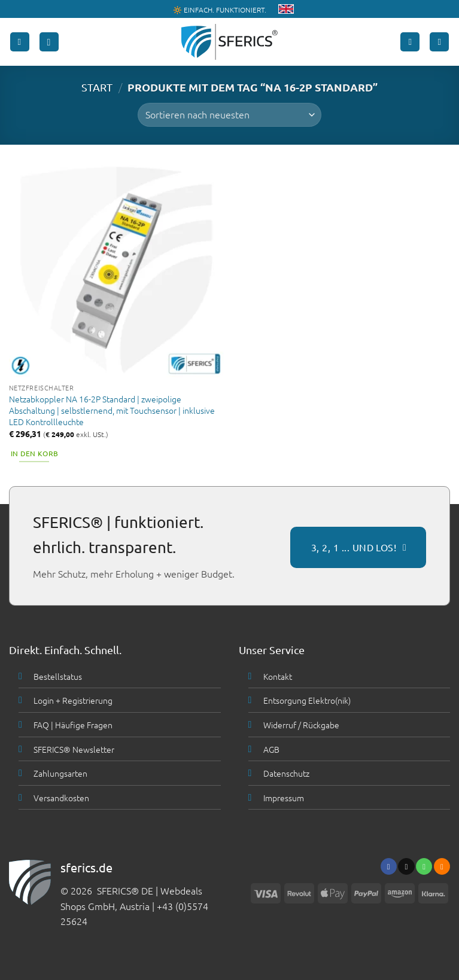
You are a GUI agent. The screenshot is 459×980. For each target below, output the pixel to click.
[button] (20, 42)
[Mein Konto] (410, 42)
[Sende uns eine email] (406, 866)
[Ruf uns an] (424, 866)
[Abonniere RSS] (442, 866)
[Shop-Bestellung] (229, 115)
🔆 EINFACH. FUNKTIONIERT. (220, 10)
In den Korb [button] (35, 453)
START (97, 87)
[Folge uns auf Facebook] (389, 866)
